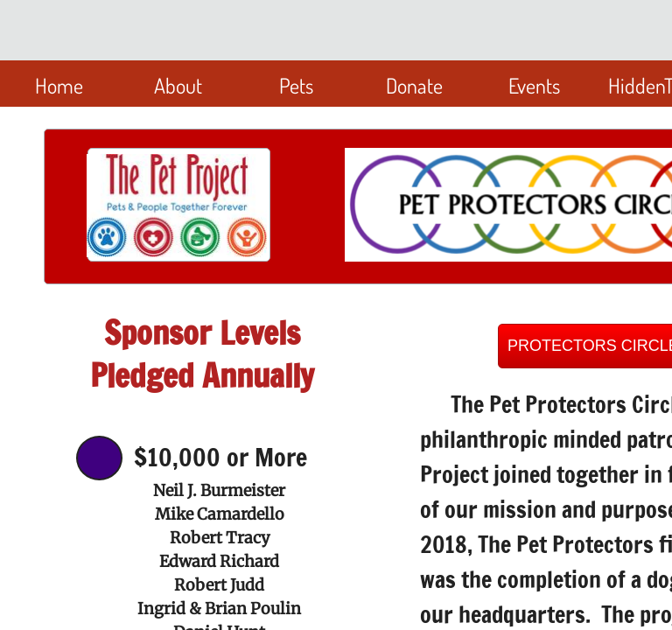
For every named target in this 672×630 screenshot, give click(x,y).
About (178, 85)
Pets (296, 85)
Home (59, 85)
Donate (414, 85)
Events (534, 85)
